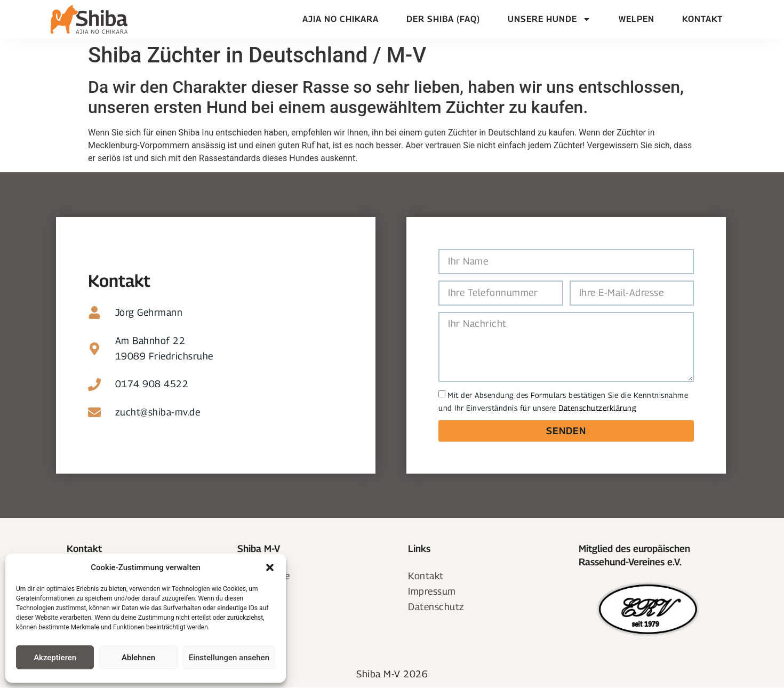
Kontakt (702, 19)
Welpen (637, 19)
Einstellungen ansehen (229, 658)
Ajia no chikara (341, 19)
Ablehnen (138, 658)
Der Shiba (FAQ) (443, 19)
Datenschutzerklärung (597, 407)
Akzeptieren (55, 658)
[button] (270, 567)
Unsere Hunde (549, 19)
